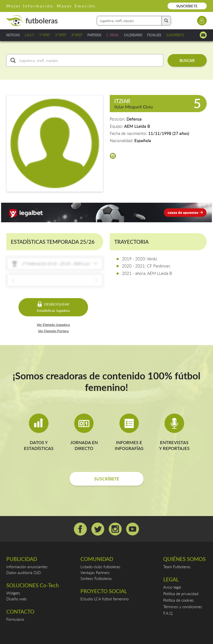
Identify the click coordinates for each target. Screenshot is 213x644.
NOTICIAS (13, 35)
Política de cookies (179, 600)
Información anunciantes (27, 567)
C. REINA (112, 35)
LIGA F (29, 35)
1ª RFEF (45, 35)
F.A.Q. (168, 613)
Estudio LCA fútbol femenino (105, 599)
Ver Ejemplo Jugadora (53, 324)
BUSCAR (187, 60)
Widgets (13, 593)
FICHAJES (154, 35)
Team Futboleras (177, 567)
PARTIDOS (94, 35)
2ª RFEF (61, 35)
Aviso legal (172, 587)
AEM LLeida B (137, 126)
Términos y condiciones (183, 607)
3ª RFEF (77, 35)
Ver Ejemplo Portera (53, 331)
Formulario (15, 619)
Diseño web (16, 599)
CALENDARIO (133, 35)
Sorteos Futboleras (96, 578)
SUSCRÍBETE (187, 6)
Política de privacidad (181, 594)
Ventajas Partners (95, 573)
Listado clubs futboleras (100, 567)
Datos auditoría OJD (24, 573)
